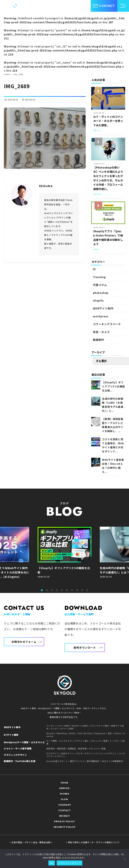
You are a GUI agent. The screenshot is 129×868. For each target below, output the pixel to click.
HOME (65, 783)
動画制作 (99, 340)
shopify (98, 300)
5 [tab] (62, 590)
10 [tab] (87, 590)
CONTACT (64, 810)
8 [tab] (77, 590)
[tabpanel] (64, 556)
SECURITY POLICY (64, 827)
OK (52, 863)
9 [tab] (82, 590)
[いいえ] (125, 859)
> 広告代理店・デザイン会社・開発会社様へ (31, 842)
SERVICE (64, 788)
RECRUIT (65, 816)
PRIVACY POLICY (64, 821)
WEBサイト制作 (103, 308)
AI (94, 269)
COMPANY (65, 805)
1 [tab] (42, 590)
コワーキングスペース (107, 324)
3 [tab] (52, 590)
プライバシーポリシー (69, 863)
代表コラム (100, 285)
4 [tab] (57, 590)
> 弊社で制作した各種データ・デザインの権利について (93, 842)
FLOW (64, 799)
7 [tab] (72, 590)
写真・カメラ (101, 332)
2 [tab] (47, 590)
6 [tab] (67, 590)
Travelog (99, 277)
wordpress (101, 316)
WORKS (64, 794)
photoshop (101, 293)
